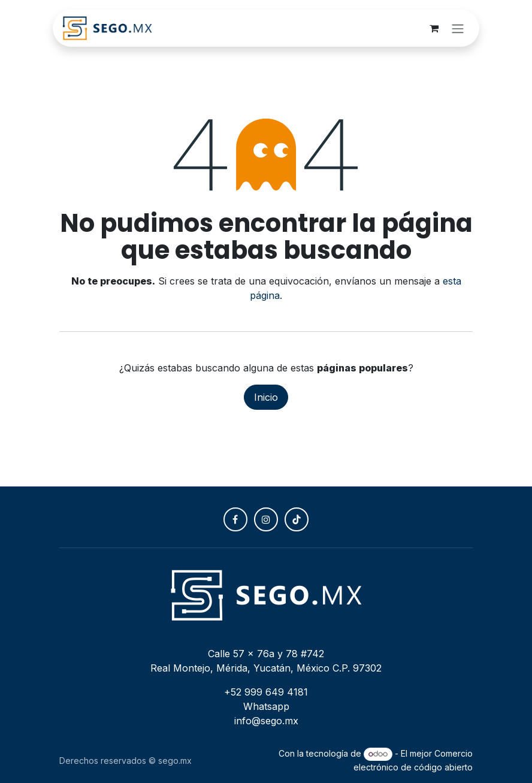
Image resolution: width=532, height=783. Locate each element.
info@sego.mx (266, 721)
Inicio (266, 397)
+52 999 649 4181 (266, 692)
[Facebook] (235, 519)
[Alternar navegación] (458, 28)
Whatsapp (266, 706)
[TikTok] (297, 519)
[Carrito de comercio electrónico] (434, 28)
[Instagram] (266, 519)
